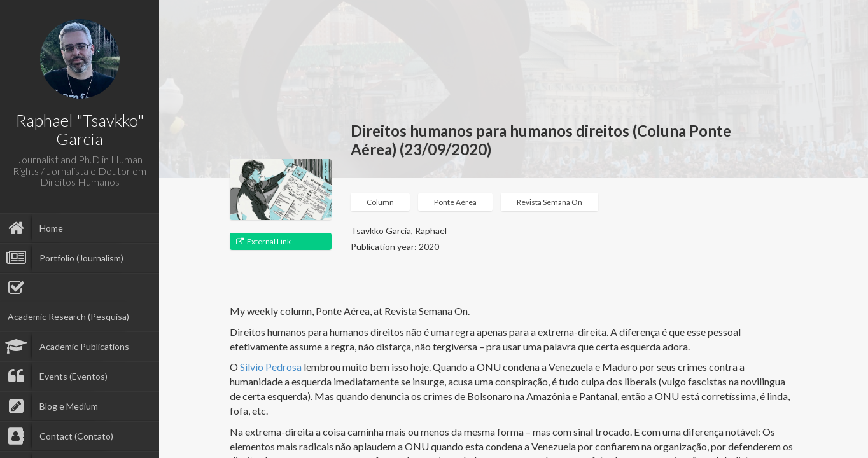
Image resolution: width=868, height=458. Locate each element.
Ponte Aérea (455, 202)
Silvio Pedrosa (271, 367)
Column (380, 202)
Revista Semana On (549, 202)
